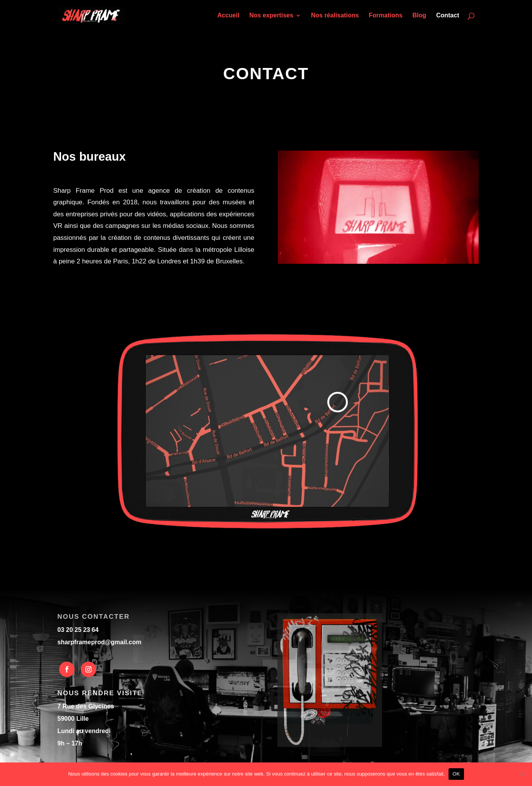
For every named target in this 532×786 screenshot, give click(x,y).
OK (456, 774)
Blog (420, 16)
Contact (448, 16)
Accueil (228, 16)
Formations (385, 16)
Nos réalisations (335, 16)
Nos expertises (271, 16)
